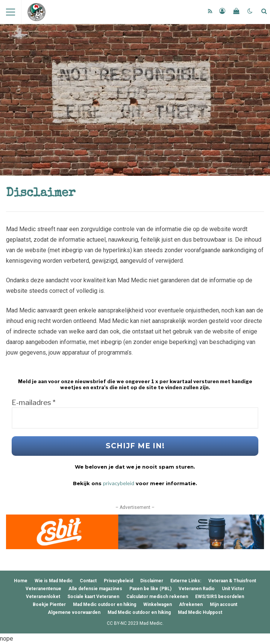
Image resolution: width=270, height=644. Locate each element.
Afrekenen (191, 604)
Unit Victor (233, 589)
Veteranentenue (43, 589)
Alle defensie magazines (95, 589)
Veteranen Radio (197, 589)
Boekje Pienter (49, 604)
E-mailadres (34, 403)
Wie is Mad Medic (54, 581)
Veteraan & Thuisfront (232, 581)
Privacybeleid (118, 581)
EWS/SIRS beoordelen (220, 597)
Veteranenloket (43, 597)
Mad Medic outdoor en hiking (105, 604)
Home (21, 581)
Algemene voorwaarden (74, 612)
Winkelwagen (158, 604)
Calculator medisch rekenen (157, 597)
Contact (88, 581)
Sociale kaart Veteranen (93, 597)
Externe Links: (186, 581)
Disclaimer (152, 581)
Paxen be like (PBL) (150, 589)
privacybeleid (119, 483)
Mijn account (224, 604)
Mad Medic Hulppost (200, 612)
